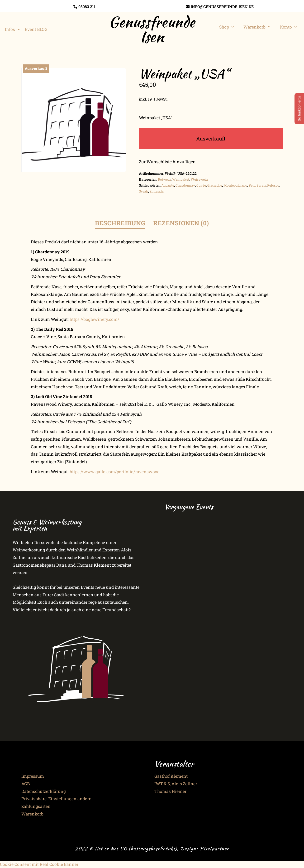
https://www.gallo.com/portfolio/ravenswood (115, 472)
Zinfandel (157, 191)
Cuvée (201, 185)
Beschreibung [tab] (120, 223)
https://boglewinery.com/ (94, 319)
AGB (26, 784)
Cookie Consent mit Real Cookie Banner (39, 864)
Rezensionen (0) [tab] (181, 223)
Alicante (168, 185)
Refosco (273, 185)
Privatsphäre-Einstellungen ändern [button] (57, 799)
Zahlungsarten (36, 806)
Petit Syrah (257, 185)
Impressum (33, 776)
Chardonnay (185, 185)
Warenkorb (257, 27)
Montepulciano (235, 185)
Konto (288, 27)
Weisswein (199, 179)
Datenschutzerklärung (44, 791)
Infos (12, 29)
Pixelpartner (214, 849)
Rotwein (164, 179)
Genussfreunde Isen (152, 29)
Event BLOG (36, 29)
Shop (227, 27)
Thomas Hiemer (170, 791)
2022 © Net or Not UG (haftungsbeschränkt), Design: (137, 849)
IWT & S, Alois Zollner (176, 784)
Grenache (215, 185)
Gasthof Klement (171, 776)
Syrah (144, 191)
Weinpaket (181, 179)
